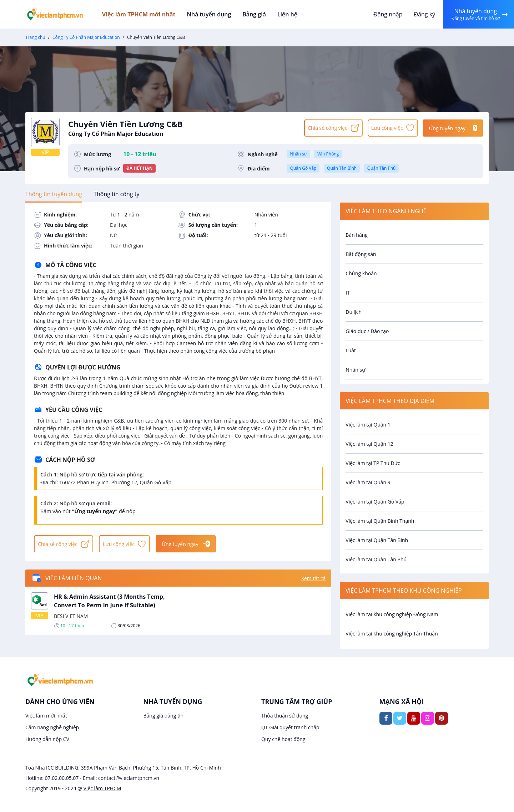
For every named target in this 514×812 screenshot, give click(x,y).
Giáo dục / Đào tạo (367, 331)
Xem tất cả (313, 579)
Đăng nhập (387, 14)
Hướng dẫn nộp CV (47, 739)
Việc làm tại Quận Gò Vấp (375, 502)
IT (348, 293)
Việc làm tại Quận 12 (369, 444)
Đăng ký (424, 14)
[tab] (54, 194)
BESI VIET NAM (71, 617)
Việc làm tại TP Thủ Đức (373, 463)
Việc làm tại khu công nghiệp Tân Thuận (392, 634)
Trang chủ (35, 37)
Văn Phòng (328, 154)
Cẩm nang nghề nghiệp (52, 727)
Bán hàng (357, 235)
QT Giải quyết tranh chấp (290, 727)
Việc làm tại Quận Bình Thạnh (380, 521)
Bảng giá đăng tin (164, 716)
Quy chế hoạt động (283, 739)
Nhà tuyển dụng (213, 14)
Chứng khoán (361, 273)
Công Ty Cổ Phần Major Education (86, 37)
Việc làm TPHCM (102, 788)
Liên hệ (289, 14)
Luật (351, 350)
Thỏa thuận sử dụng (285, 716)
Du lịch (354, 312)
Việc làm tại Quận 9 (368, 482)
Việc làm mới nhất (46, 716)
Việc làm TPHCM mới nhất (143, 14)
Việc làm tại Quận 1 (368, 425)
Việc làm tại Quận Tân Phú (376, 559)
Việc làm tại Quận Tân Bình (377, 540)
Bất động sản (361, 254)
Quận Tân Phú (382, 168)
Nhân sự (298, 154)
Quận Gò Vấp (303, 168)
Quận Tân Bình (342, 168)
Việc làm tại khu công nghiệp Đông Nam (392, 614)
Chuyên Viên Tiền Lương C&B (183, 128)
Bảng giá (257, 14)
